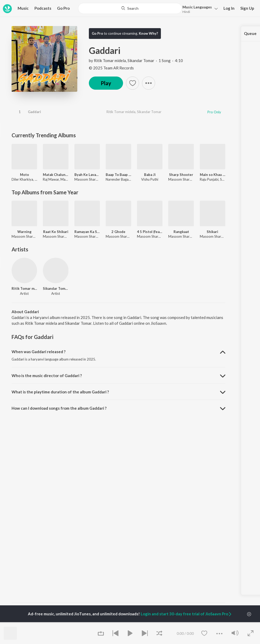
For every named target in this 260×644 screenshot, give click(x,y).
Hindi (186, 12)
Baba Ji (150, 175)
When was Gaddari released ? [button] (39, 352)
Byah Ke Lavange (87, 175)
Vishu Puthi (150, 179)
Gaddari (34, 112)
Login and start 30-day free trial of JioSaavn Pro (186, 614)
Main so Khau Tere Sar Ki (213, 175)
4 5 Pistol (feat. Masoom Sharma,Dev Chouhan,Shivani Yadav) (150, 232)
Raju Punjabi (209, 179)
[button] (199, 9)
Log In (229, 8)
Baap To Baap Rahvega (118, 175)
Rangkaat (181, 232)
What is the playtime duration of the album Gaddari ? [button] (60, 392)
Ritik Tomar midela (110, 60)
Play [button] (106, 83)
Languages (197, 7)
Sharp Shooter (181, 175)
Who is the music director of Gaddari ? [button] (47, 376)
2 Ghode (118, 232)
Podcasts (43, 8)
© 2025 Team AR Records (111, 68)
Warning (24, 232)
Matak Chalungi (56, 175)
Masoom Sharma (87, 179)
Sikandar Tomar (141, 60)
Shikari (212, 232)
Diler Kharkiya (22, 179)
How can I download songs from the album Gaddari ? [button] (59, 408)
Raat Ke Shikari (56, 232)
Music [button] (23, 8)
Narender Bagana (119, 179)
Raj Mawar (51, 179)
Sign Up (247, 8)
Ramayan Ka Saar (87, 232)
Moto (24, 175)
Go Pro (63, 8)
